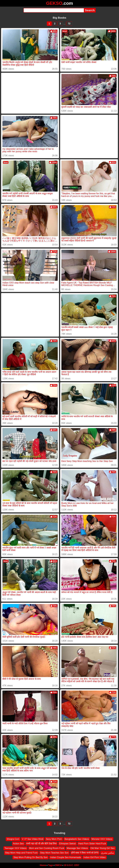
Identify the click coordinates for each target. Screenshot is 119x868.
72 (69, 24)
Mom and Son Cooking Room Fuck (47, 848)
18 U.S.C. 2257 (71, 865)
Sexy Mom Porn (54, 839)
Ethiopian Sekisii (67, 844)
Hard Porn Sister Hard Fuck (92, 844)
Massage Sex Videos (77, 848)
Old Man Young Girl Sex (103, 848)
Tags (51, 865)
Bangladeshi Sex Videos (77, 839)
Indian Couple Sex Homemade (65, 857)
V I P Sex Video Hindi (33, 839)
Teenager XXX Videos (15, 848)
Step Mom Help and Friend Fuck (21, 853)
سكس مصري (107, 853)
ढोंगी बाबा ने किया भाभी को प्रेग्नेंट (85, 853)
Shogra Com (13, 839)
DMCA (58, 865)
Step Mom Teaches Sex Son (54, 853)
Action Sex (18, 844)
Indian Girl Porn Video (94, 857)
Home (43, 865)
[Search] (54, 10)
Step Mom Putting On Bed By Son (30, 857)
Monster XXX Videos (102, 839)
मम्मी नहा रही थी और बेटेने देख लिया (41, 844)
